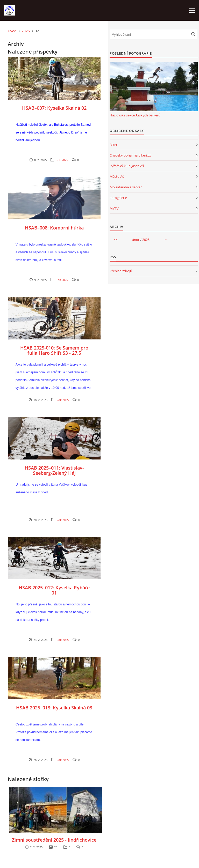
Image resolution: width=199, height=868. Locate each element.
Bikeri (114, 145)
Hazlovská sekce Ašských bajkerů (135, 115)
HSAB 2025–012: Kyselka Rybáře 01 (54, 590)
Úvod (12, 31)
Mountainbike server (126, 187)
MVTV (114, 208)
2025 (26, 31)
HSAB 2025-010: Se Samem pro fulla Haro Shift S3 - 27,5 (54, 350)
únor (136, 240)
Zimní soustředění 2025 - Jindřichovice (54, 840)
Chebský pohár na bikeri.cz (130, 155)
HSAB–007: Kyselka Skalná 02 (54, 108)
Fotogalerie (118, 198)
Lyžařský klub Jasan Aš (127, 166)
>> (166, 240)
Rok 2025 (62, 160)
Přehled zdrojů (121, 271)
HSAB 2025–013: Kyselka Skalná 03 (54, 708)
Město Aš (117, 176)
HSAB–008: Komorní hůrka (54, 228)
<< (116, 240)
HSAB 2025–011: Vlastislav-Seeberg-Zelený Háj (54, 470)
